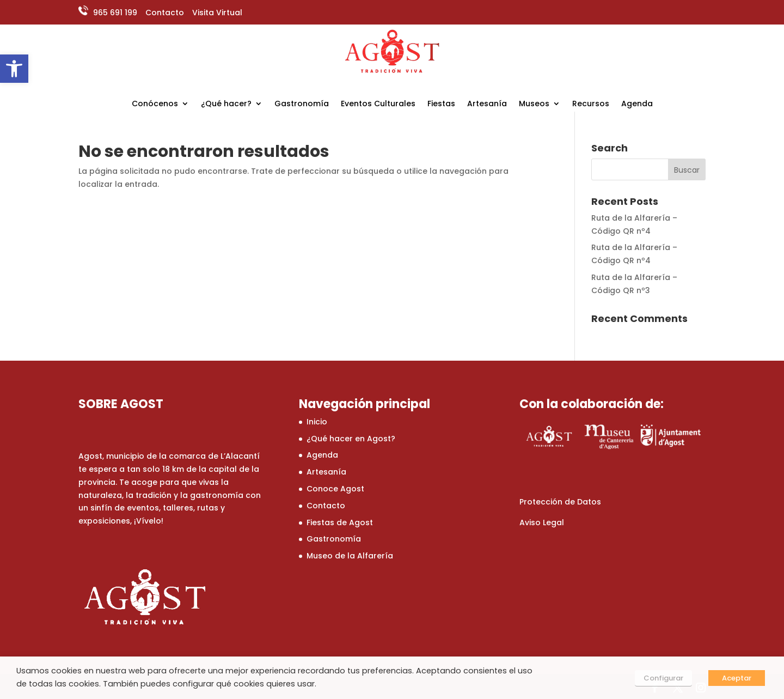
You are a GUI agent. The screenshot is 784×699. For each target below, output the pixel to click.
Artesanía (487, 104)
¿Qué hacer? (226, 104)
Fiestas (441, 104)
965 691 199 (114, 13)
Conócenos (155, 104)
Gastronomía (302, 104)
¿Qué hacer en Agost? (351, 439)
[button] (14, 69)
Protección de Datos (560, 502)
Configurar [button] (663, 678)
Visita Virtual (217, 13)
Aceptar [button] (737, 678)
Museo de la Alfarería (350, 556)
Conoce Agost (335, 489)
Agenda (637, 104)
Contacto (165, 13)
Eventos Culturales (378, 104)
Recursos (591, 104)
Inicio (317, 422)
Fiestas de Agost (340, 522)
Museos (534, 104)
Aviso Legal (542, 522)
